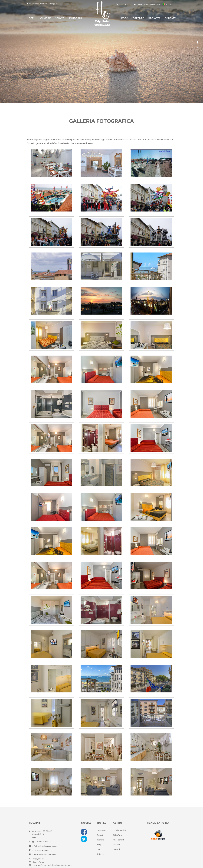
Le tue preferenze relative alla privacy (48, 865)
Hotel (31, 18)
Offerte (138, 18)
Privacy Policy (38, 859)
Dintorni (75, 18)
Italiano (168, 4)
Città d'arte (118, 835)
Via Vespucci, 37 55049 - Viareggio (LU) (44, 4)
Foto (125, 18)
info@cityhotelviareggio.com (148, 4)
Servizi (60, 18)
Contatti (170, 18)
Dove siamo (102, 830)
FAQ (99, 844)
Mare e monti (119, 840)
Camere (46, 18)
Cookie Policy (38, 862)
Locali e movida (119, 830)
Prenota (154, 18)
